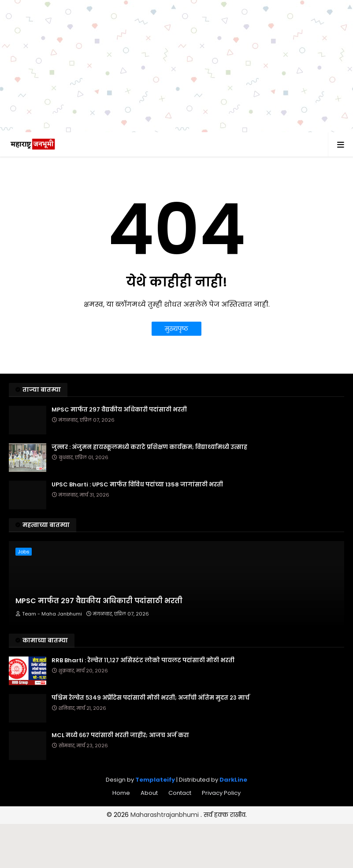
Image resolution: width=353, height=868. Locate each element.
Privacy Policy (221, 793)
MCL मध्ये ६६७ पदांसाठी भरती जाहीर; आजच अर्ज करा (120, 735)
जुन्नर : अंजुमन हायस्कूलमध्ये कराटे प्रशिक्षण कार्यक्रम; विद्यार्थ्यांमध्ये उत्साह (149, 447)
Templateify (155, 780)
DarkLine (233, 780)
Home (121, 793)
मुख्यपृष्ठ (176, 329)
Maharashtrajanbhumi (165, 815)
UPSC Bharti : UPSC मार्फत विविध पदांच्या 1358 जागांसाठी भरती (137, 485)
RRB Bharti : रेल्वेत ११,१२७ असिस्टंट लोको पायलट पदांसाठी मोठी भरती (143, 660)
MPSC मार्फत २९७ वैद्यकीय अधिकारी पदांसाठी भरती (119, 410)
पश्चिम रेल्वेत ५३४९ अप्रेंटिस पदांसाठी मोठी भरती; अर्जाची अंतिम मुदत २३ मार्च (150, 698)
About (149, 793)
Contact (180, 793)
